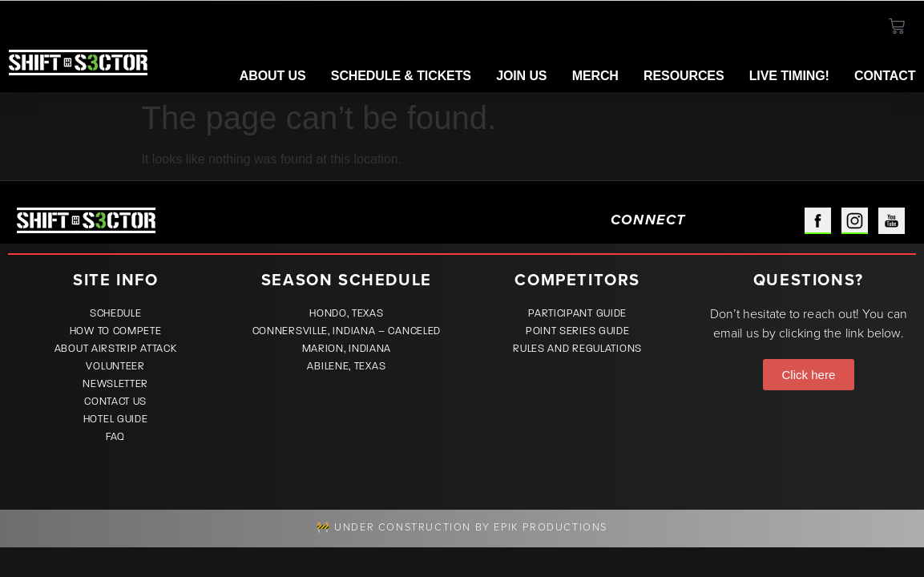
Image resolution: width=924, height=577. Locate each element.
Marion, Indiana (347, 349)
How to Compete (116, 331)
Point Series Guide (578, 331)
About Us (273, 76)
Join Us (521, 76)
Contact (885, 76)
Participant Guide (577, 313)
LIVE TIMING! (789, 76)
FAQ (115, 437)
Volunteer (115, 366)
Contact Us (115, 401)
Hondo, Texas (346, 313)
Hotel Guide (116, 419)
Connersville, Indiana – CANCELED (347, 331)
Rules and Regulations (577, 349)
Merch (595, 76)
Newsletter (115, 384)
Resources (684, 76)
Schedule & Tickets (401, 76)
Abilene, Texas (346, 366)
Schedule (116, 313)
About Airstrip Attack (116, 349)
